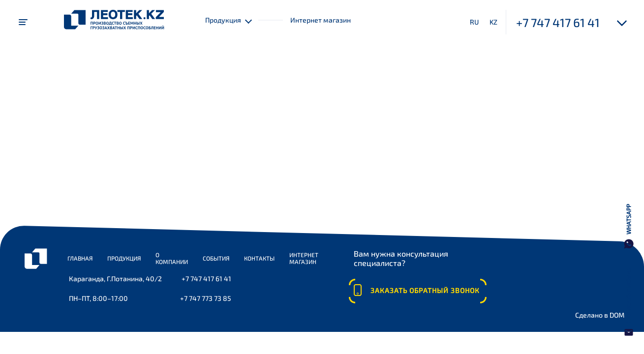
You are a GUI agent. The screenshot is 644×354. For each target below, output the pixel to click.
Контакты (259, 258)
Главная (80, 258)
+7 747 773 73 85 (206, 298)
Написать (629, 295)
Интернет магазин (321, 20)
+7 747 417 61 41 (558, 23)
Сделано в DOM (600, 315)
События (216, 258)
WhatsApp (629, 219)
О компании (172, 258)
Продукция (124, 258)
